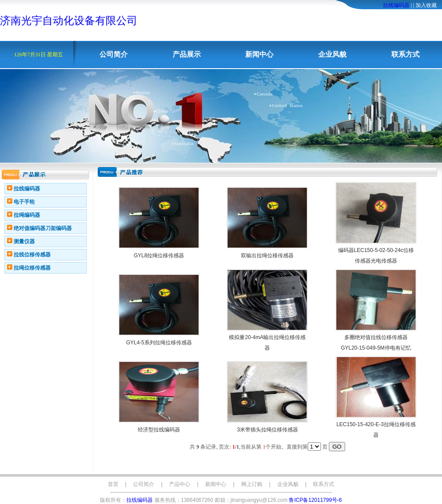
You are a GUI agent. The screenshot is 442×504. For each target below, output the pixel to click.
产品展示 (187, 54)
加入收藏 (426, 5)
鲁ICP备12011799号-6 (315, 500)
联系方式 (405, 54)
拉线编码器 (396, 5)
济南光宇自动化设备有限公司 (69, 21)
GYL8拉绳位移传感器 (159, 256)
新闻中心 (259, 54)
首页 (113, 484)
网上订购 (252, 484)
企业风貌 (332, 54)
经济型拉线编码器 (159, 430)
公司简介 (114, 54)
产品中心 (180, 484)
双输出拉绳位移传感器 (267, 256)
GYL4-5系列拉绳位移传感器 (159, 343)
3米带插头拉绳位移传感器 (267, 430)
